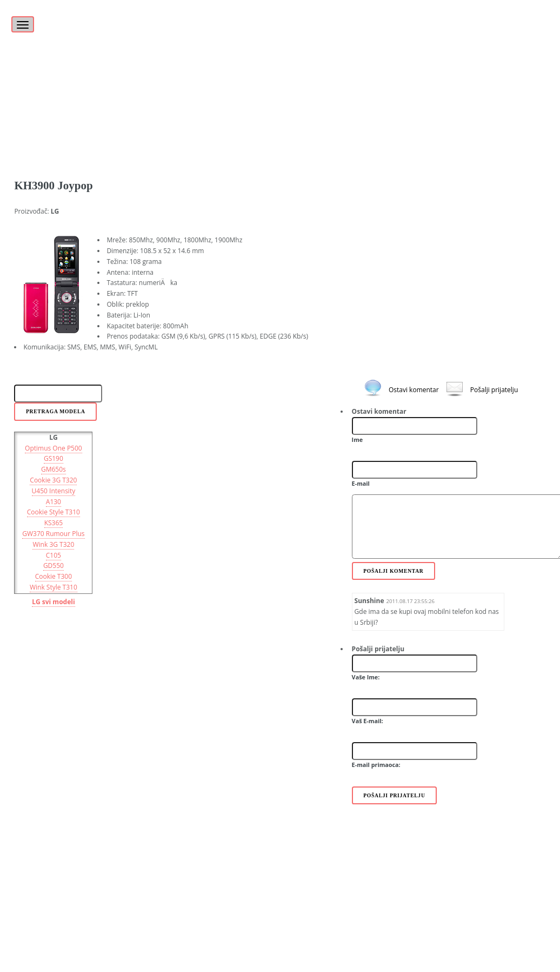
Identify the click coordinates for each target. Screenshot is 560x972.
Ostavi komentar (414, 390)
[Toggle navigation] (23, 24)
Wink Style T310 (54, 587)
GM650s (54, 469)
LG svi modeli (53, 602)
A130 (54, 502)
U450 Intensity (54, 491)
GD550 (54, 566)
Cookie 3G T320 (53, 480)
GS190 (54, 458)
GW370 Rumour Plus (53, 534)
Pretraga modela (56, 411)
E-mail (361, 483)
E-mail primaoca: (376, 765)
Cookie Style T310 (54, 512)
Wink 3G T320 (53, 544)
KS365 (54, 523)
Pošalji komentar (393, 571)
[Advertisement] (280, 76)
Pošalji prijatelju (494, 390)
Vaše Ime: (366, 677)
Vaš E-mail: (368, 721)
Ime (358, 439)
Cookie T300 (54, 576)
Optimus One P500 (54, 448)
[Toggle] (21, 18)
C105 (54, 555)
